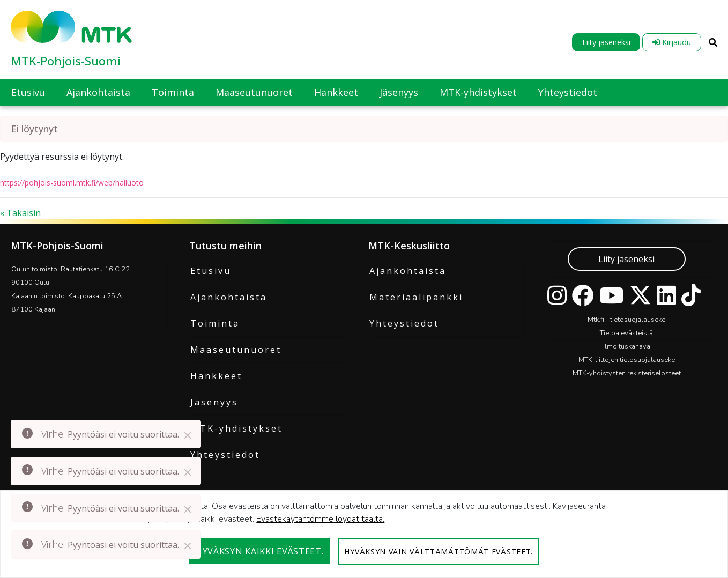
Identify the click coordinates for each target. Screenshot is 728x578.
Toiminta (215, 323)
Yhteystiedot (225, 455)
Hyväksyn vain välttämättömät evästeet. (439, 551)
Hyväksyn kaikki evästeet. (260, 551)
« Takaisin (20, 213)
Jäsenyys (214, 402)
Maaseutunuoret (236, 350)
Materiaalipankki (416, 297)
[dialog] (364, 534)
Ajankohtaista (229, 297)
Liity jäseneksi (606, 42)
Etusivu (211, 271)
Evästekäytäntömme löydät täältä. (320, 519)
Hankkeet (216, 376)
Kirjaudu (672, 42)
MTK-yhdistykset (236, 428)
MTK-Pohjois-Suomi (66, 61)
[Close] (188, 435)
